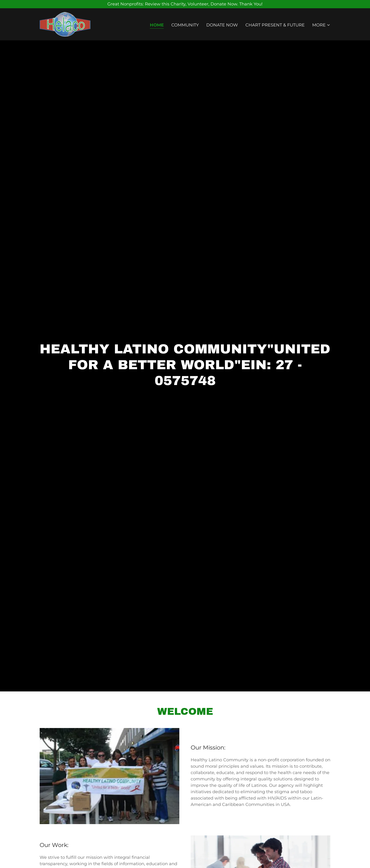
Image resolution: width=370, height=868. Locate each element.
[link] (65, 24)
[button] (321, 25)
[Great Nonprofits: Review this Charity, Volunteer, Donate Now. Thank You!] (185, 4)
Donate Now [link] (222, 25)
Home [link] (157, 25)
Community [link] (185, 25)
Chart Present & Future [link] (275, 25)
